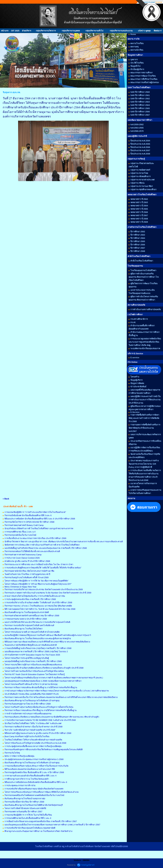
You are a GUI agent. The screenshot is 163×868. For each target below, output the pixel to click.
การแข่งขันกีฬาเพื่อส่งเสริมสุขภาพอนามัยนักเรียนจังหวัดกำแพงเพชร (34, 789)
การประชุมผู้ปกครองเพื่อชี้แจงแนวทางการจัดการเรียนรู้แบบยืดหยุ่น (33, 746)
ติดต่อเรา (158, 31)
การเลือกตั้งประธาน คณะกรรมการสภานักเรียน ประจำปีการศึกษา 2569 (35, 538)
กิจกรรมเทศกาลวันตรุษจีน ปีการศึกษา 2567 (23, 812)
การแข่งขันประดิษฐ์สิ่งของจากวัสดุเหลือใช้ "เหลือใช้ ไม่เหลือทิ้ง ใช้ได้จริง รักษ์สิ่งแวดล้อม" (43, 568)
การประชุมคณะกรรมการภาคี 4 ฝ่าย (20, 785)
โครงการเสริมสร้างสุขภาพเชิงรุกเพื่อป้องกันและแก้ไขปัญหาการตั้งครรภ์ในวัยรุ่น (39, 707)
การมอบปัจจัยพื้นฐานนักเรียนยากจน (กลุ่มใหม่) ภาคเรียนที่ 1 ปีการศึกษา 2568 (38, 648)
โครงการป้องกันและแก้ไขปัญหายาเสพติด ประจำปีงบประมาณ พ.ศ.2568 (35, 743)
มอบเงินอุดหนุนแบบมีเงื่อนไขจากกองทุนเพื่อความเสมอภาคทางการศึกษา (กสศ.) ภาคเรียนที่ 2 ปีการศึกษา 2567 (52, 825)
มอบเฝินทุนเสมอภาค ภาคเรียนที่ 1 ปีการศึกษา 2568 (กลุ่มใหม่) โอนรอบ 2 (36, 651)
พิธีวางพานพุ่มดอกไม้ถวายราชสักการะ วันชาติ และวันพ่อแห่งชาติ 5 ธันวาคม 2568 (40, 609)
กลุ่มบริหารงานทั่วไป (94, 31)
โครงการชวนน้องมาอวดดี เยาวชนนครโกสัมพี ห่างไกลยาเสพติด (32, 632)
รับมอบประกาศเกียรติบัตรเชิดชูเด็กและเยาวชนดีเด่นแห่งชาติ (31, 645)
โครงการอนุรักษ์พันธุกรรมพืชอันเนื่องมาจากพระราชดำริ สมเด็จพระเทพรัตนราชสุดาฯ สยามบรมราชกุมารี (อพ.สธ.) (54, 678)
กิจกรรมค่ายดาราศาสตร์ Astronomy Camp (23, 555)
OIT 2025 (15, 31)
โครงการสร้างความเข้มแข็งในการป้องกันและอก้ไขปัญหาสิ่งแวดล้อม (34, 671)
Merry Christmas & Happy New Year (20, 587)
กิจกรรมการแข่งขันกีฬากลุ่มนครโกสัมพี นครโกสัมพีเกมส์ (29, 625)
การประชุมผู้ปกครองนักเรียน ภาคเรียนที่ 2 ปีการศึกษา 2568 (30, 599)
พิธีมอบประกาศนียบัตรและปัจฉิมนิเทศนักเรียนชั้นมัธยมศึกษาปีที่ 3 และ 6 (36, 782)
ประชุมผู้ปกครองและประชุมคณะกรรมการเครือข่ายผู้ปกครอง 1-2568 (34, 759)
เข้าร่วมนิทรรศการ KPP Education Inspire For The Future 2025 (32, 655)
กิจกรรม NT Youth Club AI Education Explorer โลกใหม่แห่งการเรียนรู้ (35, 674)
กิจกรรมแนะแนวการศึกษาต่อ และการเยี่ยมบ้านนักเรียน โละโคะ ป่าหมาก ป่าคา (39, 564)
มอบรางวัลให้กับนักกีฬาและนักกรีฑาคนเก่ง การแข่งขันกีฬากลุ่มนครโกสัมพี (37, 622)
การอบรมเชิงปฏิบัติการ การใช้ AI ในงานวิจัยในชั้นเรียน (28, 815)
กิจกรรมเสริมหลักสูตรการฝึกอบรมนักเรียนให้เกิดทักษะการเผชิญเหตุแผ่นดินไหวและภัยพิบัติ (44, 749)
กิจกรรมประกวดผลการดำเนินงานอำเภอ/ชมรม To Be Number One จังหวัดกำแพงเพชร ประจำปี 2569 (48, 593)
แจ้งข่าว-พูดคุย (144, 31)
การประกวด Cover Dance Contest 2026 (22, 558)
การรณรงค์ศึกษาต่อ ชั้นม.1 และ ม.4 (20, 532)
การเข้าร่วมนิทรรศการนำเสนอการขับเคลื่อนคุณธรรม (28, 714)
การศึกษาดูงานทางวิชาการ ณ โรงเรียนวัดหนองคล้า (27, 779)
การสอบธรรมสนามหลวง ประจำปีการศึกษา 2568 (26, 619)
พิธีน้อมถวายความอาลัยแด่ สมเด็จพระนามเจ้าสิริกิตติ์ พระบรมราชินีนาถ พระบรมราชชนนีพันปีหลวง (47, 642)
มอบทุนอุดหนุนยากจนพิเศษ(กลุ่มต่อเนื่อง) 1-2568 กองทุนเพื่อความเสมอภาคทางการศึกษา (43, 681)
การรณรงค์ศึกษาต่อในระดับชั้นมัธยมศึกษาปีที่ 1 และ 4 (28, 818)
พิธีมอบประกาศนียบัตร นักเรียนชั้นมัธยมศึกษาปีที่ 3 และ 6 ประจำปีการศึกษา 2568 (40, 519)
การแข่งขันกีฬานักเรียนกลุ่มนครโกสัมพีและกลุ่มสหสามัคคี (30, 828)
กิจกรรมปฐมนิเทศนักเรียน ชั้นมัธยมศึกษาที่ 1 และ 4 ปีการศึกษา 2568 (34, 772)
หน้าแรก (5, 31)
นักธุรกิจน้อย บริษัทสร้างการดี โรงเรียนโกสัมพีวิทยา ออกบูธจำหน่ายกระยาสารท (39, 528)
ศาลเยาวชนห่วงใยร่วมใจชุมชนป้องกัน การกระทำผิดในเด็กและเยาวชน (35, 596)
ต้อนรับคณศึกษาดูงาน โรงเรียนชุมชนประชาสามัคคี (27, 612)
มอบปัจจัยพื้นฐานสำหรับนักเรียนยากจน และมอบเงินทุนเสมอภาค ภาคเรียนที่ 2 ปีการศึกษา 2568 (46, 548)
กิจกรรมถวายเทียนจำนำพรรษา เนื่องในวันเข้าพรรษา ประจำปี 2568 (34, 727)
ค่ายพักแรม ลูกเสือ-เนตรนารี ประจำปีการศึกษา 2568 (27, 561)
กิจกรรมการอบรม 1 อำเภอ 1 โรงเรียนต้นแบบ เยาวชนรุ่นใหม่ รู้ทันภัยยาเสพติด (38, 606)
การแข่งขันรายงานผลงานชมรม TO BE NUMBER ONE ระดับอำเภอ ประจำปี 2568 (40, 720)
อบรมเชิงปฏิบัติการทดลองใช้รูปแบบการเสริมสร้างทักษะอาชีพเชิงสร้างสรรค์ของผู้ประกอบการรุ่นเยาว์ (48, 635)
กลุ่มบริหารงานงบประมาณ (121, 31)
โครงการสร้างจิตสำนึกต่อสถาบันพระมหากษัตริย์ (25, 808)
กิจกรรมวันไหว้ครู (12, 753)
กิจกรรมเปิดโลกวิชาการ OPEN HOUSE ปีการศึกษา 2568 (29, 522)
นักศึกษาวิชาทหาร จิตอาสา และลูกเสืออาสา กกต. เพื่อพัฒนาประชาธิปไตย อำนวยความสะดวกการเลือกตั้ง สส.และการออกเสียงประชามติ (64, 542)
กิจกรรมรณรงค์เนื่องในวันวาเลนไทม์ (20, 535)
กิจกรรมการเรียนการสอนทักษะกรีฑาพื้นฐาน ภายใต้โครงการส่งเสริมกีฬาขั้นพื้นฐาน (41, 710)
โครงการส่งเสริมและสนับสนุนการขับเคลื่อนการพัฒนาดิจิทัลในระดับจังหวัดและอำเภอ (42, 792)
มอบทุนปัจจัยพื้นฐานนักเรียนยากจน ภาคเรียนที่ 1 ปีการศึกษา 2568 (33, 661)
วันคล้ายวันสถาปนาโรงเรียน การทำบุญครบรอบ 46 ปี (27, 574)
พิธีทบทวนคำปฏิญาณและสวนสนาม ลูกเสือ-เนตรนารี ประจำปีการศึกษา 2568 (38, 733)
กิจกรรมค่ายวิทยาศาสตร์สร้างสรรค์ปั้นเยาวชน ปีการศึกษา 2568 (32, 616)
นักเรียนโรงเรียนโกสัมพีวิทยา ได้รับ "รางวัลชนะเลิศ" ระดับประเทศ (33, 723)
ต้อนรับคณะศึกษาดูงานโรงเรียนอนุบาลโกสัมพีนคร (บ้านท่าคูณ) (32, 700)
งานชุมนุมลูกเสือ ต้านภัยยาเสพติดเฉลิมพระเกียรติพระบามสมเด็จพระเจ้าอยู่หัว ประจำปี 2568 (44, 668)
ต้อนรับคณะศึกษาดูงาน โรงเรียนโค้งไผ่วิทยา (24, 629)
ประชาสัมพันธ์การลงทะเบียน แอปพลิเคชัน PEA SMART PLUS (32, 694)
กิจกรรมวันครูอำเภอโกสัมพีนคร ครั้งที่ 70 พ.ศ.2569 (27, 577)
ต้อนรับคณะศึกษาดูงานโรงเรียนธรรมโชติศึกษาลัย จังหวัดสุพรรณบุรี (34, 805)
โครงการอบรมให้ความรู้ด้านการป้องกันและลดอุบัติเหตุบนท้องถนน (33, 665)
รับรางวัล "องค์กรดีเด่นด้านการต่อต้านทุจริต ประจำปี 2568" (30, 730)
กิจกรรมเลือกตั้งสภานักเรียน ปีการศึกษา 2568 (24, 802)
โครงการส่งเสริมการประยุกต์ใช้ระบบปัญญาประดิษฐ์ (27, 658)
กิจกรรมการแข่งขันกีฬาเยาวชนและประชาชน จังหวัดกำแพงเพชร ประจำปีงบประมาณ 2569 (44, 589)
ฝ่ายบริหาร (27, 31)
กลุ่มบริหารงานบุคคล (71, 31)
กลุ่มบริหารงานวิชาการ (46, 31)
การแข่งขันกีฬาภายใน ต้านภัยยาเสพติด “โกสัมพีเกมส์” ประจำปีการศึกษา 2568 (38, 603)
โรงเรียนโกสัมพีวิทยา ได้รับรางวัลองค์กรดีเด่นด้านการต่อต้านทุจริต (33, 740)
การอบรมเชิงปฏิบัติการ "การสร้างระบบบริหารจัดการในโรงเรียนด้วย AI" (35, 512)
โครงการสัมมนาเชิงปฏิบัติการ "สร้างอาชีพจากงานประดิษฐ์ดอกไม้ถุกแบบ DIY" (38, 584)
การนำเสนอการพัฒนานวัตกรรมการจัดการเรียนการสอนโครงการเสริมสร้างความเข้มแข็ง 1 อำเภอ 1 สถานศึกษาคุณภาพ (57, 691)
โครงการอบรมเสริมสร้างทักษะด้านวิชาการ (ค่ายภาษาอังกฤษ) (31, 684)
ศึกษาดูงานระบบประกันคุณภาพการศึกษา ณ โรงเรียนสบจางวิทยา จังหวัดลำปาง (38, 831)
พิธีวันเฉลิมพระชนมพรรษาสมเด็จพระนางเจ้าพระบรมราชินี (30, 769)
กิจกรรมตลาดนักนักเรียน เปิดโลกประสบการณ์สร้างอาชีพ (29, 571)
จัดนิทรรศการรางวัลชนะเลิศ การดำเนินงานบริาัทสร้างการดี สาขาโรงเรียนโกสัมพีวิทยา (42, 545)
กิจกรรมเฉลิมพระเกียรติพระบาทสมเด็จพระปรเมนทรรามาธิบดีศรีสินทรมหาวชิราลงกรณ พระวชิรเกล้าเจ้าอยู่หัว (52, 717)
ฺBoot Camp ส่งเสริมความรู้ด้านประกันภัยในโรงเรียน (27, 736)
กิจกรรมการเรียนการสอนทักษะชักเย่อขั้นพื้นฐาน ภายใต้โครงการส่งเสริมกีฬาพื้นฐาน (41, 687)
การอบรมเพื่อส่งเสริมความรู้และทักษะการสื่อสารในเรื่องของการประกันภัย (36, 766)
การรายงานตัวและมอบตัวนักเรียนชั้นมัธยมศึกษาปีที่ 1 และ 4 (30, 776)
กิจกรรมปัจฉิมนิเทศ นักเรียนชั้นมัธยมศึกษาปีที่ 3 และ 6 (28, 515)
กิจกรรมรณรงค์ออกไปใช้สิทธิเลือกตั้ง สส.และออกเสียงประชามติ (32, 551)
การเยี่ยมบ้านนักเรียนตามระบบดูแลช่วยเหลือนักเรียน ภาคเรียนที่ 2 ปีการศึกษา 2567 (41, 821)
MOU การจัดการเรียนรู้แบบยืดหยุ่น (19, 756)
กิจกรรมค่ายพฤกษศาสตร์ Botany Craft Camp (24, 525)
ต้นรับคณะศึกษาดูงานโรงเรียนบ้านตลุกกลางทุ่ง (25, 798)
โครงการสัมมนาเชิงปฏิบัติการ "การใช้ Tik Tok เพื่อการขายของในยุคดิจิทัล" (36, 581)
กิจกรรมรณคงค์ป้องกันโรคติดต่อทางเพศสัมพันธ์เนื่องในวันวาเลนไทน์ (34, 795)
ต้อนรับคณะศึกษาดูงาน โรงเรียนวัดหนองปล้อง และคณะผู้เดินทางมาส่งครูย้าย (38, 638)
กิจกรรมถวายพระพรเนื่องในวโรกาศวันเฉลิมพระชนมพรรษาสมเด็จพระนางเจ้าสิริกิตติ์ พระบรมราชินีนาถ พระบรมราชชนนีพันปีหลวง (61, 697)
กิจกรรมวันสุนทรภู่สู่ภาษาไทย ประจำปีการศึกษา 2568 (28, 704)
